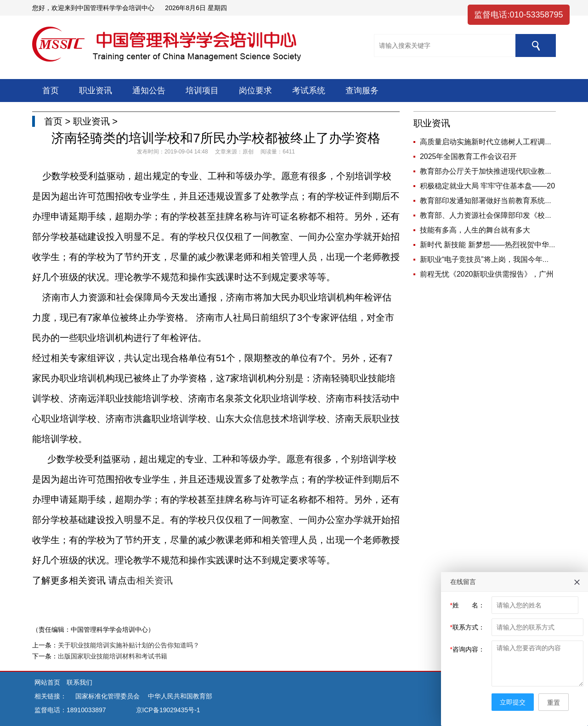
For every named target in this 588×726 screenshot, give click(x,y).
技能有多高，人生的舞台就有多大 (475, 230)
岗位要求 (255, 91)
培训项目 (202, 91)
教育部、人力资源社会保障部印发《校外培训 (493, 215)
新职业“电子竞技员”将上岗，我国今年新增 (489, 259)
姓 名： (467, 605)
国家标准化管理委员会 (107, 696)
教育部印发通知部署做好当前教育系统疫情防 (493, 201)
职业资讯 (96, 91)
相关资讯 (154, 580)
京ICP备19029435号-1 (168, 710)
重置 (554, 703)
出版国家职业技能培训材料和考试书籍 (113, 656)
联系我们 (79, 682)
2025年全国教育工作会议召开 (469, 156)
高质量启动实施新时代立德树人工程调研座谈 (493, 142)
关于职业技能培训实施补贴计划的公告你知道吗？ (129, 645)
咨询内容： (467, 649)
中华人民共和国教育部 (180, 696)
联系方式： (467, 627)
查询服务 (362, 91)
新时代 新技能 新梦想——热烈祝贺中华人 (488, 245)
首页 (51, 91)
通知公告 (149, 91)
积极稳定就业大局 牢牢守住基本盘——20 (487, 186)
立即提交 (513, 702)
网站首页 (48, 682)
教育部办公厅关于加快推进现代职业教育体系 (493, 171)
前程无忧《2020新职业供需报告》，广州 (487, 274)
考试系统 (309, 91)
